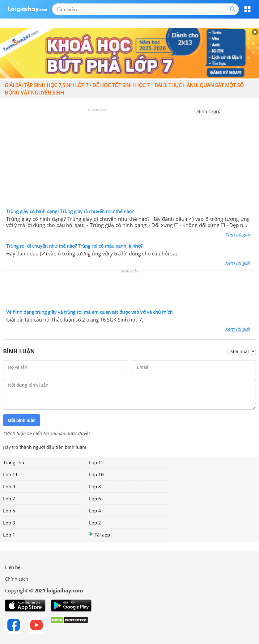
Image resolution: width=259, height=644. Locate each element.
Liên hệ (13, 567)
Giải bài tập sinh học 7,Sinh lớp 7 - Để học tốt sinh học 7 (77, 85)
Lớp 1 (9, 535)
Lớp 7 (9, 499)
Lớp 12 (96, 462)
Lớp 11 (11, 474)
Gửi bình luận (22, 420)
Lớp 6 (95, 499)
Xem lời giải (237, 234)
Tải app (100, 535)
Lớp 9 (9, 486)
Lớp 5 (9, 511)
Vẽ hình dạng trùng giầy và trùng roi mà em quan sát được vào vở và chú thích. (90, 312)
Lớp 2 (95, 523)
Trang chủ (14, 462)
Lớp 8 (95, 486)
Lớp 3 (9, 523)
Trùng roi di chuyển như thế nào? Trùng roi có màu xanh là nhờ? (74, 246)
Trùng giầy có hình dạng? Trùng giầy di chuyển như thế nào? (70, 211)
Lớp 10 (96, 474)
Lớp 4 (95, 511)
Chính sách (17, 579)
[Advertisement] (129, 160)
